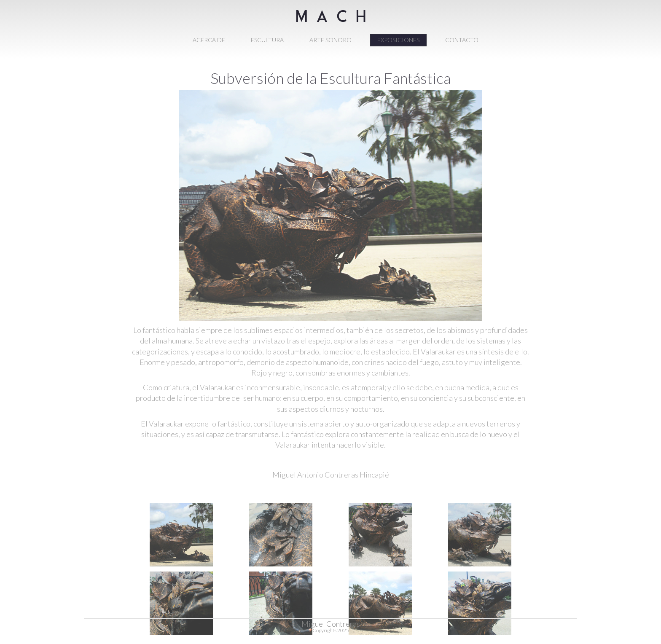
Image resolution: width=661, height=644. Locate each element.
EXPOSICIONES (398, 40)
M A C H (331, 22)
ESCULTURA (267, 40)
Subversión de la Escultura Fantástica (330, 78)
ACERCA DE (209, 40)
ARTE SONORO (330, 40)
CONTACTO (462, 40)
